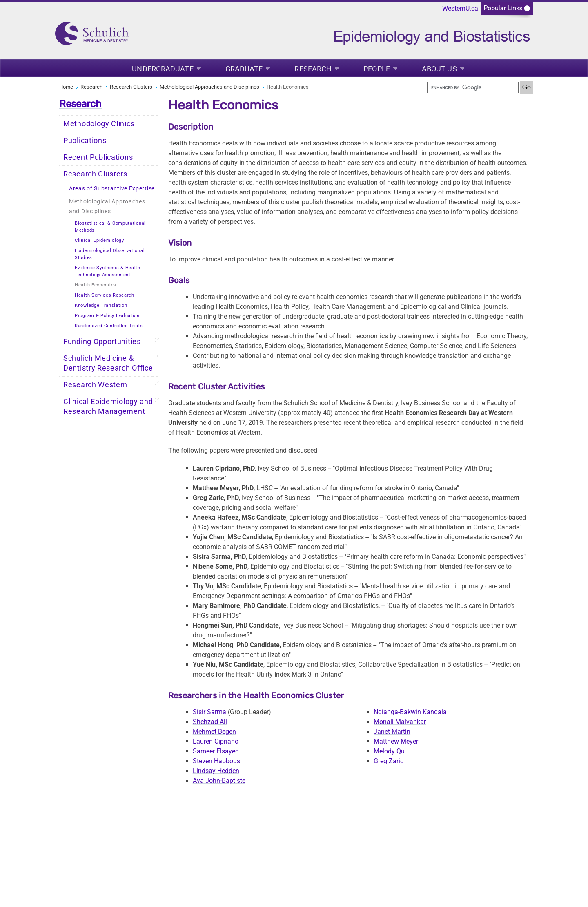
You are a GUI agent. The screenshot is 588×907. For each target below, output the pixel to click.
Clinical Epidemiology (99, 240)
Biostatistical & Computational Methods (110, 227)
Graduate (244, 69)
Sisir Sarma (209, 712)
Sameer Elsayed (216, 751)
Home (66, 87)
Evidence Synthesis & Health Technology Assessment (108, 271)
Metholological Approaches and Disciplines (209, 87)
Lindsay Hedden (216, 771)
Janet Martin (392, 732)
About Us (439, 69)
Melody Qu (389, 751)
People (377, 69)
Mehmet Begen (214, 732)
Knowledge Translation (101, 305)
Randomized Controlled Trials (109, 326)
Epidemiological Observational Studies (110, 254)
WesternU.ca (460, 8)
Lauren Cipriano (216, 741)
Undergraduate (163, 69)
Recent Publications (98, 157)
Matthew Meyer (396, 741)
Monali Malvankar (400, 722)
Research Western (95, 385)
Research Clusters (131, 87)
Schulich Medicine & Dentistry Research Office (108, 363)
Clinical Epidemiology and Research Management (108, 407)
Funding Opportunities (102, 342)
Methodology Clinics (99, 124)
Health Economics (96, 285)
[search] (473, 87)
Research (313, 69)
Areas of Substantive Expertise (112, 189)
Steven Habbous (216, 761)
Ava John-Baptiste (219, 781)
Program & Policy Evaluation (107, 316)
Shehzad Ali (210, 722)
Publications (85, 141)
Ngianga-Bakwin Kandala (410, 712)
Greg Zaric (389, 761)
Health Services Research (105, 295)
